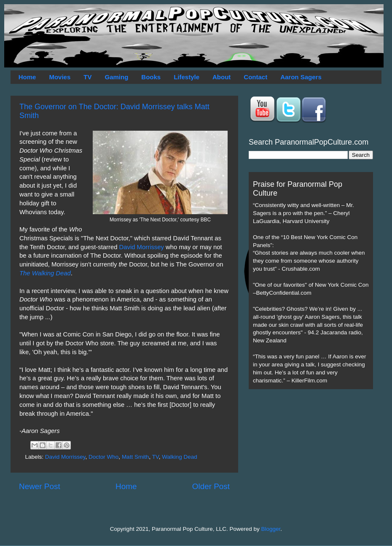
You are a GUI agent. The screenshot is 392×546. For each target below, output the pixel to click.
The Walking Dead (45, 273)
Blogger (271, 529)
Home (27, 77)
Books (151, 77)
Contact (255, 77)
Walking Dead (180, 457)
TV (87, 77)
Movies (60, 77)
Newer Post (40, 486)
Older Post (211, 486)
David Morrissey (142, 247)
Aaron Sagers (301, 77)
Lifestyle (187, 77)
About (222, 77)
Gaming (116, 77)
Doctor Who (103, 457)
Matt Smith (136, 457)
